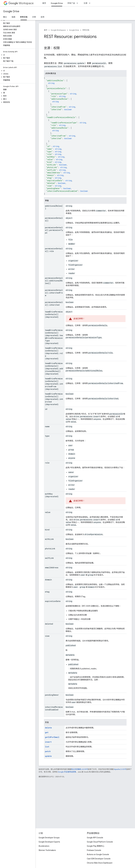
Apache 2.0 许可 (120, 769)
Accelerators (44, 846)
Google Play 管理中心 (96, 846)
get (47, 732)
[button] (17, 20)
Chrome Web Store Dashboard (100, 863)
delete (48, 728)
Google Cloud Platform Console (100, 842)
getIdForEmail (52, 737)
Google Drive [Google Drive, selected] (57, 3)
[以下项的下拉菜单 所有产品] (78, 3)
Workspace (21, 3)
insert (48, 742)
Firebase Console (94, 850)
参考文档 (86, 30)
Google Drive (11, 11)
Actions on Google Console (98, 854)
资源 (85, 3)
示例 (34, 17)
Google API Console (95, 838)
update (48, 756)
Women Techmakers (47, 850)
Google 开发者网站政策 (67, 772)
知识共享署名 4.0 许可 (80, 769)
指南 (13, 17)
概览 (5, 17)
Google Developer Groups (49, 838)
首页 (44, 3)
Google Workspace (58, 30)
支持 (42, 17)
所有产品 (71, 3)
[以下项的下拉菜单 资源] (90, 3)
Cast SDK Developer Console (99, 859)
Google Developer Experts (49, 842)
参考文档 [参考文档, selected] (24, 17)
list (47, 747)
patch (48, 751)
